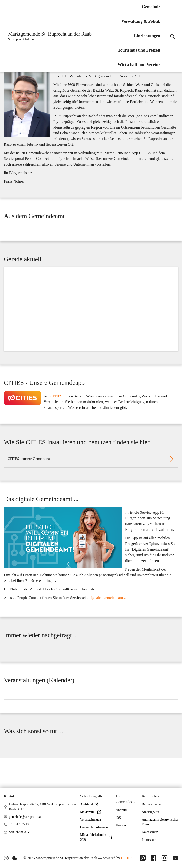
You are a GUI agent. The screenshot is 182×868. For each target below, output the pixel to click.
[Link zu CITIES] (141, 858)
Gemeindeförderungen (95, 827)
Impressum (149, 840)
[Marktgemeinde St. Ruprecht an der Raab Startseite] (49, 36)
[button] (27, 108)
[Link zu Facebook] (153, 858)
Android (121, 810)
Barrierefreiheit (152, 804)
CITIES (56, 409)
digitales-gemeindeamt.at (108, 617)
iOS (118, 818)
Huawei (121, 825)
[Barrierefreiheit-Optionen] (6, 858)
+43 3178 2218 (19, 824)
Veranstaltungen (91, 820)
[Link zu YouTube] (175, 858)
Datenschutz (150, 832)
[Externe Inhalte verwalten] (15, 858)
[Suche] (172, 36)
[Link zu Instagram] (164, 858)
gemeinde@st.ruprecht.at (25, 817)
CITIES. (126, 858)
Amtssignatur (150, 812)
